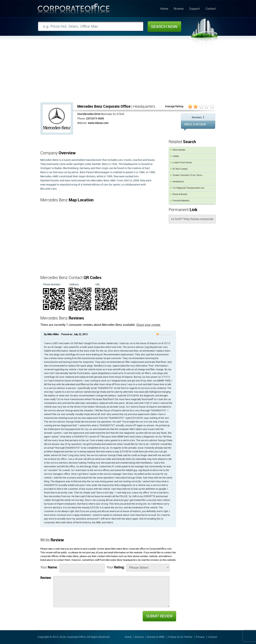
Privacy (200, 637)
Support (195, 9)
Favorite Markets (181, 201)
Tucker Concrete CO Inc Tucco (187, 175)
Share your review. (148, 325)
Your (49, 567)
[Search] (91, 26)
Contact (211, 9)
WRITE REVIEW (198, 126)
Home (164, 9)
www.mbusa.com (98, 123)
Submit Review (159, 616)
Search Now (164, 26)
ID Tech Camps (180, 169)
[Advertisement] (128, 74)
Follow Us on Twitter (180, 637)
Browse (179, 9)
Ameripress (178, 182)
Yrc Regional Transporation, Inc (188, 188)
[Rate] (148, 568)
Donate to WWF (156, 637)
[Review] (111, 592)
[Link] (192, 219)
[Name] (82, 568)
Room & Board (180, 194)
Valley (176, 156)
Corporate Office (74, 10)
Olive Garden (179, 150)
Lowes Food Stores (182, 163)
